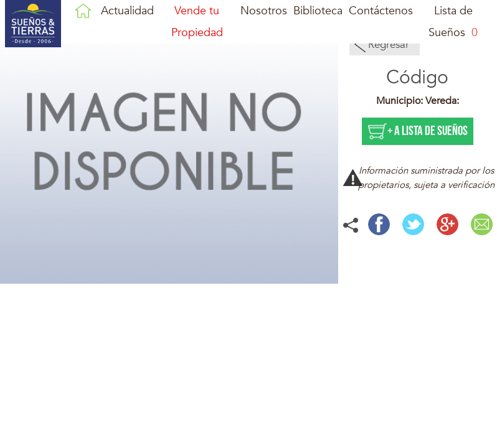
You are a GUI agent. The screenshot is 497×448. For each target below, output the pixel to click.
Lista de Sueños (453, 22)
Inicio (83, 11)
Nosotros (264, 11)
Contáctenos (381, 11)
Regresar (389, 44)
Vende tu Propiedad (197, 22)
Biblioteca (318, 11)
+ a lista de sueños (428, 132)
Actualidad (127, 11)
